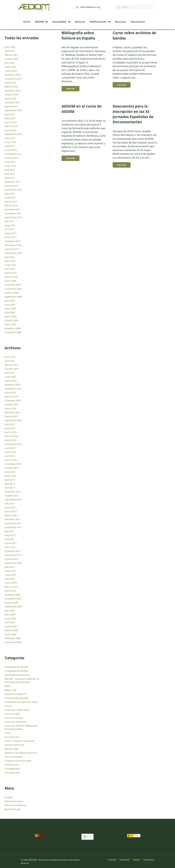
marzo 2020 (11, 71)
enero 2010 (10, 281)
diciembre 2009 (13, 285)
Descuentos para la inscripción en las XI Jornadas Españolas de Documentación (133, 114)
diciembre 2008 (13, 328)
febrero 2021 (11, 55)
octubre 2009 (11, 293)
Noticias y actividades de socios (21, 753)
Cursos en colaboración (17, 710)
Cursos (8, 706)
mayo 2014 (10, 166)
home (8, 733)
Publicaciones (12, 765)
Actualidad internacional (17, 675)
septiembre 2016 (13, 110)
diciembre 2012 (13, 182)
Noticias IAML (12, 749)
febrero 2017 (11, 106)
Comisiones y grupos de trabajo (21, 702)
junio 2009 (10, 305)
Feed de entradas (14, 801)
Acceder (9, 797)
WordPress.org (13, 809)
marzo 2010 (11, 273)
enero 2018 (10, 99)
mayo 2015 (10, 142)
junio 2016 (10, 118)
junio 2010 (10, 261)
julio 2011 (10, 221)
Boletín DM (10, 690)
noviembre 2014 (13, 154)
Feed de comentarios (16, 805)
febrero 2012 (11, 206)
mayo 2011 (10, 225)
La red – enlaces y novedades (20, 741)
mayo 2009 (10, 309)
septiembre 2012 (13, 190)
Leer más (70, 88)
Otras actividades (14, 757)
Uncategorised (12, 769)
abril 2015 (10, 146)
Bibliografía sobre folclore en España (78, 35)
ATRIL (7, 686)
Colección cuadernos (15, 694)
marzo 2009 (11, 316)
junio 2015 (10, 138)
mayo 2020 (10, 67)
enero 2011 (10, 237)
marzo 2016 (11, 122)
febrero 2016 (11, 126)
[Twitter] (137, 860)
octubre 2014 (11, 158)
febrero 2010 (11, 277)
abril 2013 (10, 178)
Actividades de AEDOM (16, 667)
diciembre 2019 (13, 75)
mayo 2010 (10, 265)
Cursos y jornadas (14, 718)
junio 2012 (10, 198)
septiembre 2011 (13, 217)
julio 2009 (10, 301)
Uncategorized (12, 773)
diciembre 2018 (13, 91)
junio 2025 (10, 47)
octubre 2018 (11, 95)
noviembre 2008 (13, 332)
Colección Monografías (17, 698)
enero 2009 (10, 324)
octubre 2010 (11, 249)
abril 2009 (10, 313)
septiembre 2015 (13, 134)
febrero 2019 (11, 87)
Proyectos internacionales (18, 761)
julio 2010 (10, 257)
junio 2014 (10, 162)
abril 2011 (10, 229)
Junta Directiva (12, 737)
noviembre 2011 (13, 213)
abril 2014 (10, 170)
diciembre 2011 (13, 209)
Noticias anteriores (14, 745)
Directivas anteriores (15, 722)
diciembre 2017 (13, 102)
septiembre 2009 (13, 297)
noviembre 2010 (13, 245)
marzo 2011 (11, 233)
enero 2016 (10, 130)
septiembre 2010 (13, 253)
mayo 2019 (10, 83)
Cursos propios (13, 714)
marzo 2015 (11, 150)
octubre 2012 (11, 186)
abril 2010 (10, 269)
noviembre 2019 (13, 79)
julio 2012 (10, 194)
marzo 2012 (11, 202)
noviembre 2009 (13, 289)
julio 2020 (10, 63)
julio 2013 (10, 174)
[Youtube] (113, 860)
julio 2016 (10, 114)
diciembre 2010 (13, 241)
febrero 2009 (11, 320)
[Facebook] (125, 860)
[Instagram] (148, 860)
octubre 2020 (11, 59)
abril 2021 (10, 51)
